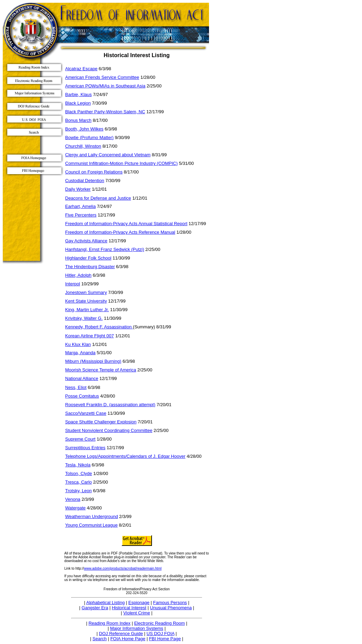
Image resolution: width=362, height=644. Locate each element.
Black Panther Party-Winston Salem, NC (105, 112)
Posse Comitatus (82, 396)
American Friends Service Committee (102, 77)
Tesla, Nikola (78, 465)
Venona (73, 499)
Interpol (73, 284)
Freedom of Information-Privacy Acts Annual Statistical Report (127, 224)
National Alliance (82, 378)
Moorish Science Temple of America (101, 370)
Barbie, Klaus (79, 94)
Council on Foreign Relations (94, 172)
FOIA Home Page (128, 639)
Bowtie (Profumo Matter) (90, 138)
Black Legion (78, 103)
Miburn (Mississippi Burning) (93, 361)
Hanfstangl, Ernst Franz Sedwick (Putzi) (105, 249)
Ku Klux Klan (78, 344)
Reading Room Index (109, 623)
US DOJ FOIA (160, 634)
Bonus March (79, 120)
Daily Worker (78, 189)
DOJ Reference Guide (121, 634)
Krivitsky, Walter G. (84, 318)
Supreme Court (80, 439)
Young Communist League (92, 525)
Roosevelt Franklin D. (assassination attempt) (110, 405)
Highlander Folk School (88, 258)
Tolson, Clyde (79, 473)
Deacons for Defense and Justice (98, 198)
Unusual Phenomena (171, 608)
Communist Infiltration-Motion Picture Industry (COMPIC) (122, 163)
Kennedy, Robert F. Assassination (99, 327)
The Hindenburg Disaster (90, 267)
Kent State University (86, 301)
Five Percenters (81, 215)
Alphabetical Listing (106, 603)
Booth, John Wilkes (84, 129)
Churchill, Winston (83, 146)
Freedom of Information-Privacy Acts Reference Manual (120, 232)
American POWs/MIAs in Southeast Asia (105, 86)
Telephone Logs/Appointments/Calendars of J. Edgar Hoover (125, 456)
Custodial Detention (85, 181)
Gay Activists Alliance (86, 241)
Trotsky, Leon (79, 491)
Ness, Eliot (76, 387)
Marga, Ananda (80, 353)
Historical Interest (129, 608)
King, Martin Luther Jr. (87, 310)
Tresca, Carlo (79, 482)
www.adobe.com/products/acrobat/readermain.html (123, 568)
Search (100, 639)
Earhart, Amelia (81, 206)
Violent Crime (137, 613)
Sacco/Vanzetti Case (86, 413)
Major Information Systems (137, 628)
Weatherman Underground (92, 516)
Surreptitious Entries (85, 448)
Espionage (139, 603)
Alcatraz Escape (81, 69)
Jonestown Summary (86, 292)
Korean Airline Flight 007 (90, 336)
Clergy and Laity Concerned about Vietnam (108, 155)
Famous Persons (170, 603)
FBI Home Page (165, 639)
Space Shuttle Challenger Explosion (101, 422)
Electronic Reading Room (159, 623)
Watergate (76, 508)
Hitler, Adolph (79, 275)
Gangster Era (95, 608)
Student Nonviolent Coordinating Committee (109, 430)
